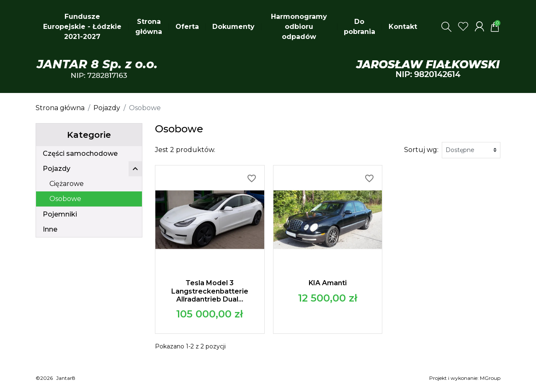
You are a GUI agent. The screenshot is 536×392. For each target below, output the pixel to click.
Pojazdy (57, 169)
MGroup (490, 378)
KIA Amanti (328, 283)
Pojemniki (60, 214)
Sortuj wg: (421, 150)
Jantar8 (66, 378)
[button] (446, 27)
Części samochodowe (80, 153)
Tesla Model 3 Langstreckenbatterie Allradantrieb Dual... (210, 291)
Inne (50, 229)
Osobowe (65, 199)
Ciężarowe (67, 184)
